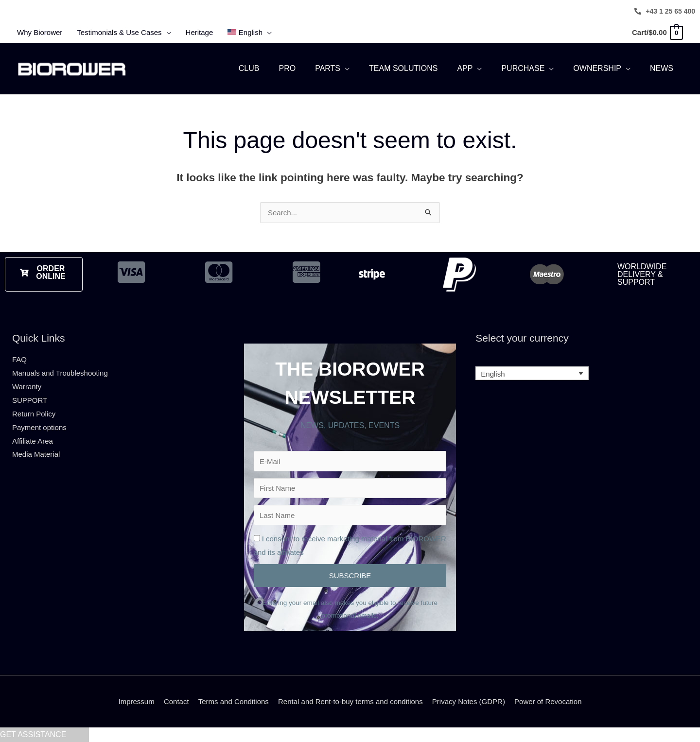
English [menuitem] (493, 373)
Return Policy (34, 414)
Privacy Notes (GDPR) (469, 701)
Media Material (36, 454)
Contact (176, 701)
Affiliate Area (33, 441)
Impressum (137, 701)
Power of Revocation (548, 701)
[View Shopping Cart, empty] (657, 32)
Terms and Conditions (234, 701)
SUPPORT (30, 400)
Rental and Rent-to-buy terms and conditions (350, 701)
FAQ (19, 359)
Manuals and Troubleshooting (60, 373)
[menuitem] (250, 33)
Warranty (27, 387)
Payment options (39, 427)
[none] (532, 373)
